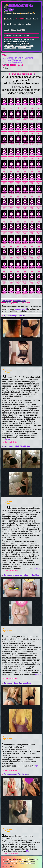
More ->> (7, 440)
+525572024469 (4, 106)
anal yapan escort (12, 39)
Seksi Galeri (17, 35)
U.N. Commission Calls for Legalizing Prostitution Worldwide (18, 59)
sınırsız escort (10, 48)
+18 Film (7, 35)
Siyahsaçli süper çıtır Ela (15, 315)
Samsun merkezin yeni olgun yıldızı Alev (21, 575)
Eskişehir (21, 30)
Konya (6, 24)
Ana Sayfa (6, 301)
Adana (13, 30)
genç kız (24, 42)
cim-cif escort (28, 39)
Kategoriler (13, 65)
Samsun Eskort (19, 301)
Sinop (35, 19)
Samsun (21, 18)
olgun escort (24, 44)
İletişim (26, 35)
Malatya (29, 24)
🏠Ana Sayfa (9, 19)
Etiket (8, 68)
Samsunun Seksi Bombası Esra (17, 683)
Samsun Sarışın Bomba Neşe (16, 774)
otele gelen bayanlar (24, 46)
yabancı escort (24, 48)
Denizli (6, 30)
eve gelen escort (11, 42)
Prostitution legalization (12, 62)
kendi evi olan (10, 44)
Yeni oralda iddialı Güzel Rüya (17, 446)
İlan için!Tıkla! (4, 108)
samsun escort (21, 309)
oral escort (9, 46)
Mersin (29, 19)
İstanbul (21, 24)
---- (10, 370)
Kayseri (13, 24)
